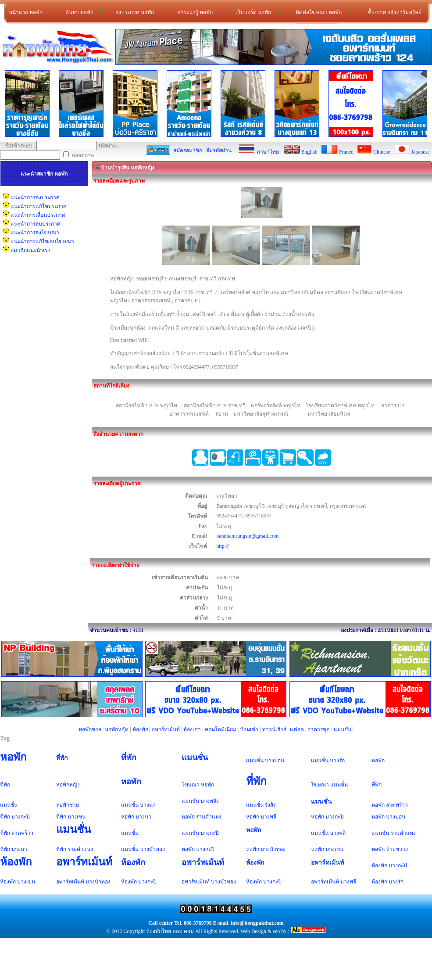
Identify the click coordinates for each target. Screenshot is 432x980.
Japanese (420, 152)
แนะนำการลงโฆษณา (35, 233)
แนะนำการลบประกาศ (36, 224)
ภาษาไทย (268, 152)
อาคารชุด (319, 729)
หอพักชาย (90, 729)
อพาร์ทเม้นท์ (166, 729)
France (346, 152)
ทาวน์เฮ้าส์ (274, 729)
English (309, 152)
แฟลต (297, 729)
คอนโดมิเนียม (221, 729)
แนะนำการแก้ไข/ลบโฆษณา (42, 241)
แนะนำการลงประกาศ (35, 197)
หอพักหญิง (117, 729)
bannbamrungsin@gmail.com (247, 536)
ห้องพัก (140, 729)
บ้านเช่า (249, 729)
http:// (223, 546)
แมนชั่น (343, 729)
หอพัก (13, 757)
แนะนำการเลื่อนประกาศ (38, 215)
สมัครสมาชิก (188, 151)
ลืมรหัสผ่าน (219, 151)
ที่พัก (62, 757)
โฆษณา (191, 785)
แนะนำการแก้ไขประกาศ (39, 206)
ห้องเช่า (192, 729)
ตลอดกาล (79, 155)
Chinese (382, 152)
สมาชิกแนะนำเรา (30, 250)
